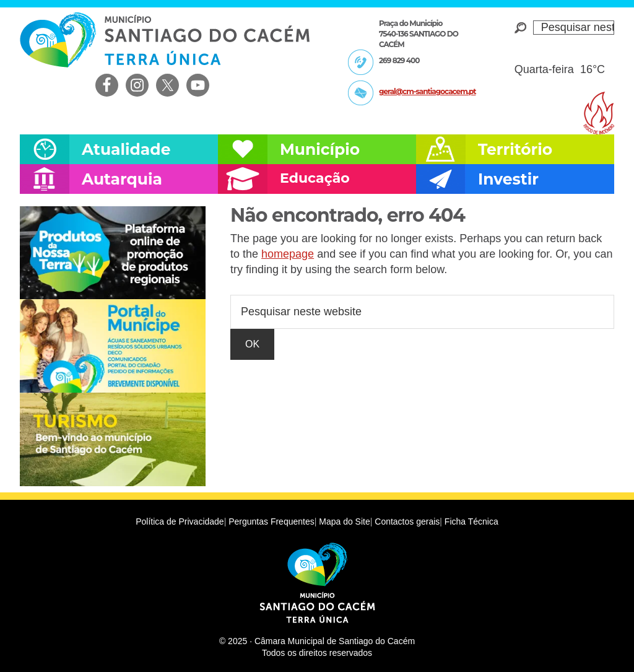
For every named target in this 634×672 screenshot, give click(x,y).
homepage (288, 254)
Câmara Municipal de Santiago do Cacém (165, 40)
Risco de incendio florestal (599, 113)
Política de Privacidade (180, 521)
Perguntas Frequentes (271, 521)
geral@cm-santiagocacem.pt (427, 91)
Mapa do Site (345, 521)
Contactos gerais (407, 521)
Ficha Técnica (471, 521)
